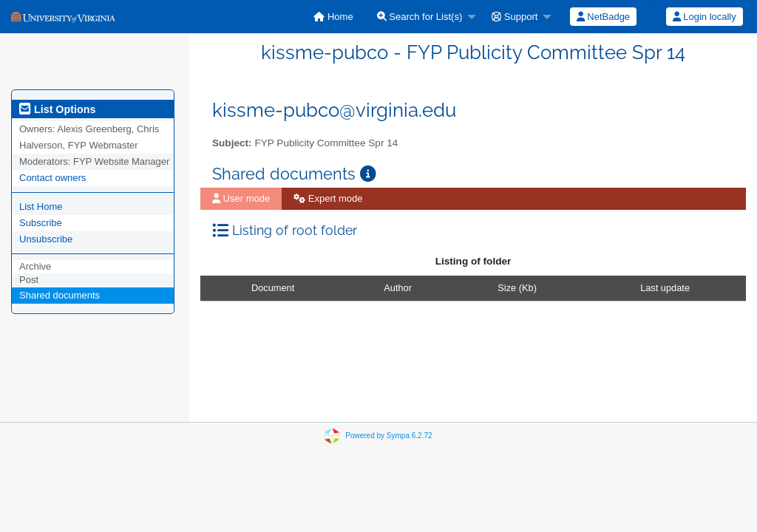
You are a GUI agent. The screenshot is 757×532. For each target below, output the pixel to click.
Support (515, 17)
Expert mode (328, 198)
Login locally (705, 17)
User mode (241, 198)
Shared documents (60, 295)
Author (398, 288)
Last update (665, 288)
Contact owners (52, 178)
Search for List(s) (420, 17)
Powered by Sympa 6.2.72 (388, 436)
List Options (57, 109)
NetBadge (603, 17)
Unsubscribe (46, 239)
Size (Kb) (517, 288)
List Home (41, 207)
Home (333, 17)
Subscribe (41, 223)
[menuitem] (333, 17)
